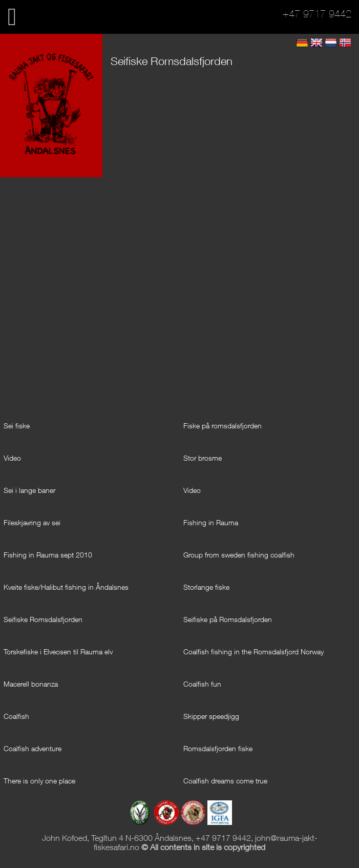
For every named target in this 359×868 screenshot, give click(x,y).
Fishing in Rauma (211, 522)
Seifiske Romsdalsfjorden (43, 619)
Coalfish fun (202, 684)
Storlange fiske (206, 587)
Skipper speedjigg (211, 716)
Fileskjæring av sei (32, 522)
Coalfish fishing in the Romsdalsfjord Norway (254, 652)
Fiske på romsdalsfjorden (223, 426)
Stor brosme (203, 458)
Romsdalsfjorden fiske (218, 748)
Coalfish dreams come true (225, 781)
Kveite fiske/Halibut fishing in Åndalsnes (66, 587)
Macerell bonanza (31, 684)
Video (12, 458)
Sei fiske (17, 426)
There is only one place (39, 781)
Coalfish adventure (33, 748)
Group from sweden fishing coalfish (239, 555)
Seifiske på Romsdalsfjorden (228, 619)
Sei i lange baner (29, 490)
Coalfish (16, 716)
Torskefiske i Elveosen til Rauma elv (58, 652)
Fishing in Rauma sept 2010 (48, 555)
